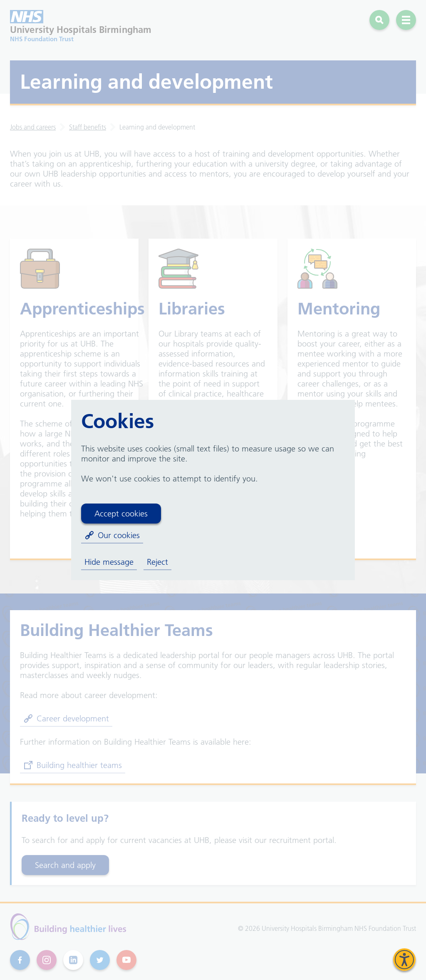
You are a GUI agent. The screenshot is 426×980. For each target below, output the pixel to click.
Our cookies (112, 535)
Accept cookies (121, 514)
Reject (157, 562)
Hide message (109, 562)
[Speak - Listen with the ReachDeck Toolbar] (404, 960)
